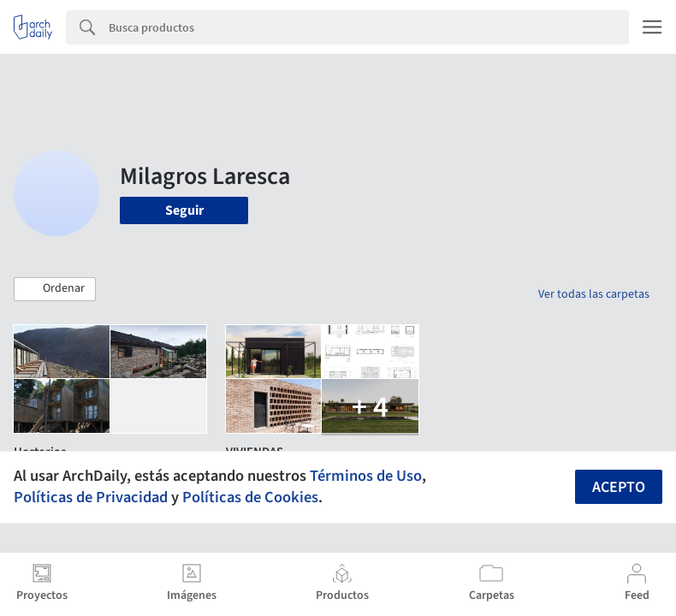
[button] (55, 289)
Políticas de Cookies (250, 497)
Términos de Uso (366, 476)
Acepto (619, 487)
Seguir (184, 210)
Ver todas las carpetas (594, 294)
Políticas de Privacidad (91, 497)
